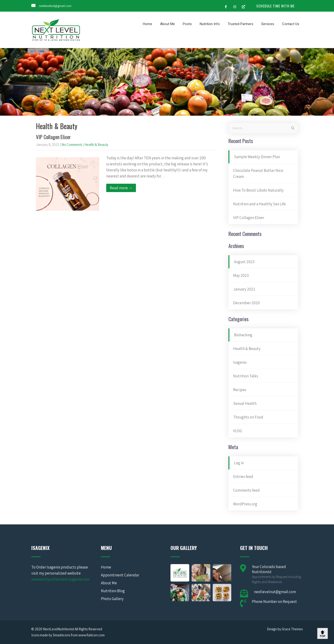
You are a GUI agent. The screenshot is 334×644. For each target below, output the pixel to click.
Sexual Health (245, 403)
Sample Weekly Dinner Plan (257, 157)
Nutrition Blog (113, 591)
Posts (187, 24)
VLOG (238, 431)
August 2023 (244, 262)
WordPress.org (245, 504)
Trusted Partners (241, 24)
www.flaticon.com (92, 635)
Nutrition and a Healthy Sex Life (259, 204)
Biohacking (243, 335)
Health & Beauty (96, 145)
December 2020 (246, 303)
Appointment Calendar (120, 575)
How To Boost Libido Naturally (258, 190)
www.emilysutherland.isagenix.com (60, 579)
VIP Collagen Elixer (53, 137)
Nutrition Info (210, 24)
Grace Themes (292, 629)
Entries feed (243, 477)
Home (148, 24)
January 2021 (244, 289)
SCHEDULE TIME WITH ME (275, 6)
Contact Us (291, 24)
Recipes (240, 390)
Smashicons (61, 635)
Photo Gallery (112, 599)
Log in (239, 463)
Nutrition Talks (246, 376)
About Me (167, 24)
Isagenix (240, 362)
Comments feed (246, 490)
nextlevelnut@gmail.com (55, 6)
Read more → (121, 188)
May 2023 (241, 275)
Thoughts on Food (248, 417)
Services (268, 24)
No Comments (72, 145)
